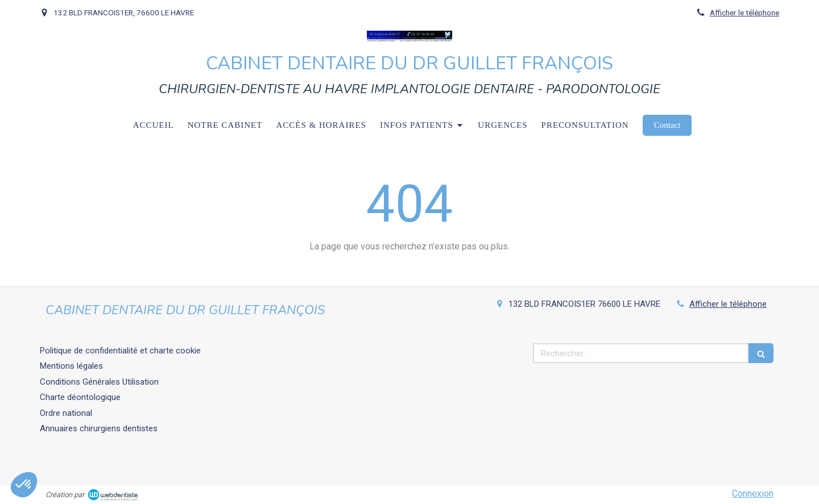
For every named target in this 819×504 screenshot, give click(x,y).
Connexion (753, 493)
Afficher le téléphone (744, 13)
